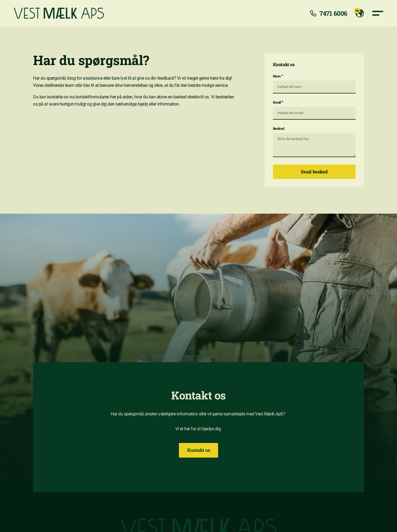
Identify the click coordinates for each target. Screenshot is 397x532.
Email (278, 102)
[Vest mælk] (59, 13)
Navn (278, 76)
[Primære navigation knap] (378, 13)
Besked (278, 129)
